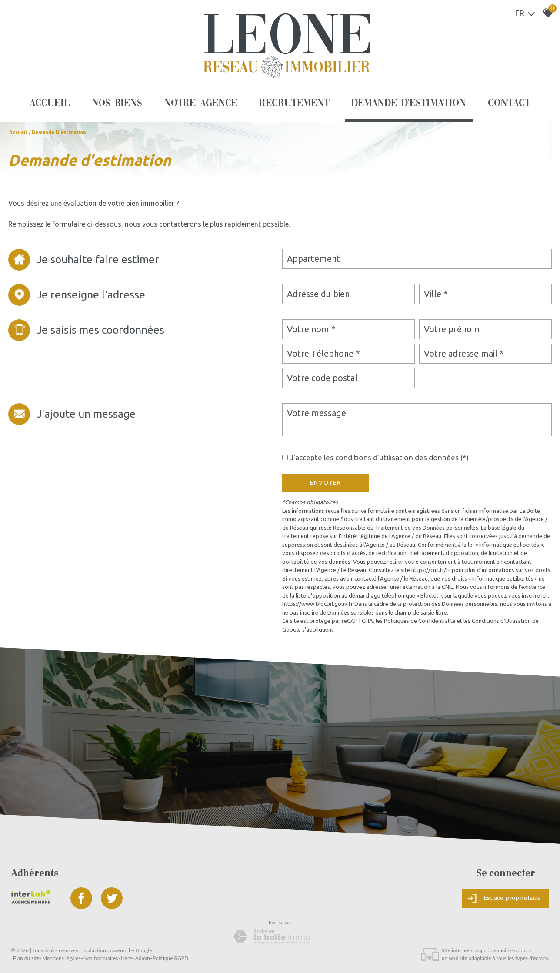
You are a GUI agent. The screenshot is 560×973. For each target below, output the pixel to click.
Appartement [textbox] (313, 259)
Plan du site (26, 958)
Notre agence (201, 104)
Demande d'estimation (409, 104)
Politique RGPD (170, 958)
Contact (509, 104)
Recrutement (294, 104)
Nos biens (117, 104)
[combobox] (417, 259)
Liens (127, 958)
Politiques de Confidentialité (420, 621)
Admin (143, 958)
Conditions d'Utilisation (501, 621)
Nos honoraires (101, 958)
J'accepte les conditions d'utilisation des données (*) (379, 457)
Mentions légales (62, 958)
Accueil (50, 104)
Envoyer (326, 483)
